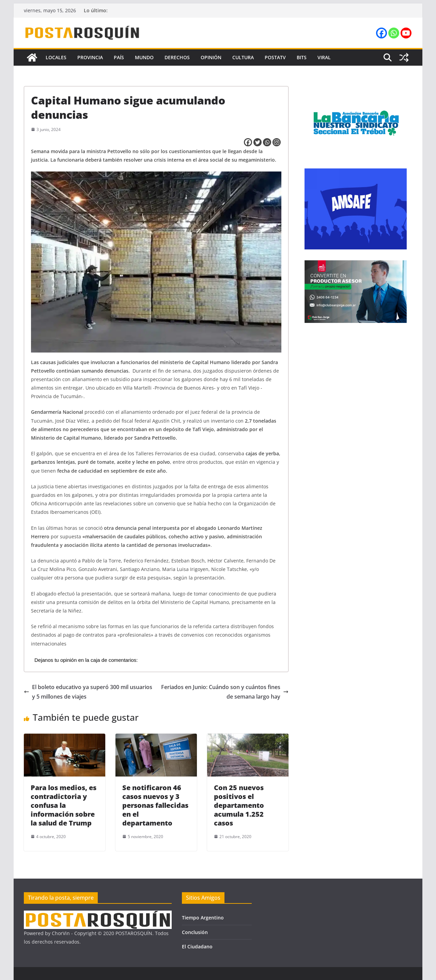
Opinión (211, 57)
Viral (324, 57)
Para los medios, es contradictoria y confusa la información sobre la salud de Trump (64, 805)
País (119, 57)
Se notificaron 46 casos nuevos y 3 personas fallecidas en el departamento (155, 805)
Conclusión (195, 932)
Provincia (90, 57)
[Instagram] (277, 142)
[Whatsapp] (267, 142)
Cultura (243, 57)
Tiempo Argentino (203, 918)
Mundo (144, 57)
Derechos (177, 57)
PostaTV (275, 57)
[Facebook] (248, 142)
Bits (302, 57)
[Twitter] (258, 142)
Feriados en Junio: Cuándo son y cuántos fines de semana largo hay (225, 692)
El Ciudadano (197, 946)
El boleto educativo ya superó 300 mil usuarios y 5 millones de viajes (88, 692)
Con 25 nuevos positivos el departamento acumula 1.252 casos (239, 805)
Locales (56, 57)
